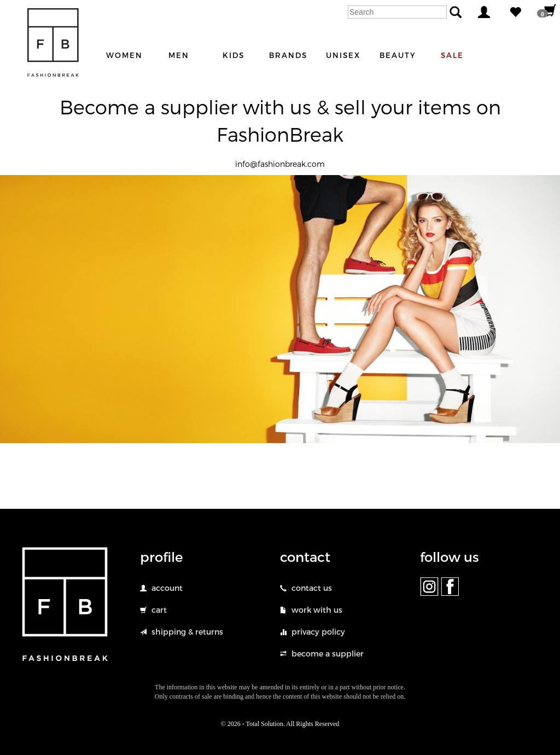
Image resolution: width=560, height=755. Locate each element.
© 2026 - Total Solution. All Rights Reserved (280, 724)
